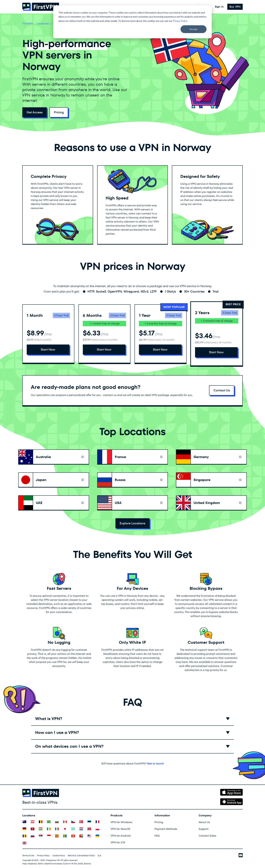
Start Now (48, 349)
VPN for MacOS (120, 829)
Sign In (219, 7)
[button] (132, 719)
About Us (204, 822)
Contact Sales (207, 836)
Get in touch (155, 763)
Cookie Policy (59, 855)
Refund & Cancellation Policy (81, 855)
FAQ (157, 836)
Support (204, 829)
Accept (194, 29)
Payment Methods (166, 829)
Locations (43, 24)
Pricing (59, 112)
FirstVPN (28, 24)
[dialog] (132, 22)
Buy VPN (235, 7)
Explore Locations (132, 523)
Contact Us (222, 390)
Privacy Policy (180, 21)
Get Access (35, 112)
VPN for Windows (121, 822)
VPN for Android (121, 836)
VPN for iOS (118, 842)
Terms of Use (28, 855)
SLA (99, 855)
